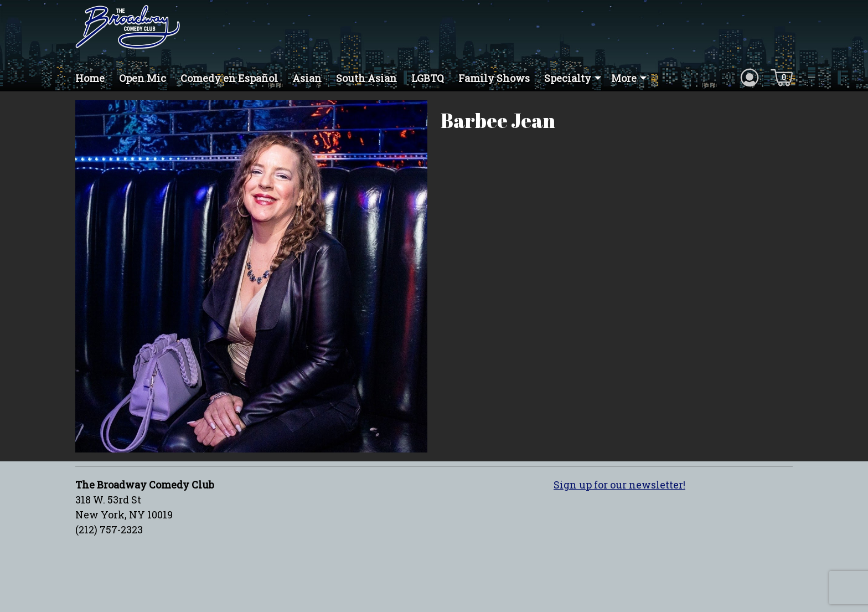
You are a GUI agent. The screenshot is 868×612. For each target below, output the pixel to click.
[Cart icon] (782, 77)
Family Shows (494, 78)
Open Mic (143, 78)
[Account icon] (750, 77)
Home (90, 78)
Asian (307, 78)
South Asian (366, 78)
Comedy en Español (229, 78)
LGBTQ (428, 78)
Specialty (568, 78)
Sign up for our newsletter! (619, 485)
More (624, 78)
